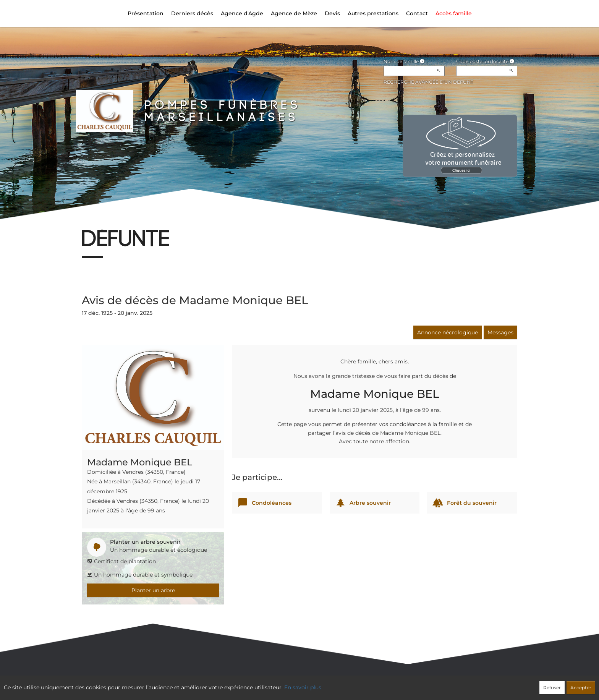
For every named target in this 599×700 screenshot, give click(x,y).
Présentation (146, 13)
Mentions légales (369, 684)
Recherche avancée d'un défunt (428, 82)
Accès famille (454, 13)
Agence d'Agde (242, 13)
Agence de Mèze (294, 13)
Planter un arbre (153, 590)
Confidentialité (296, 684)
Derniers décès (192, 13)
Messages (500, 332)
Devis (332, 13)
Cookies (331, 684)
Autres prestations (373, 13)
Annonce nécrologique (448, 332)
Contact (417, 13)
